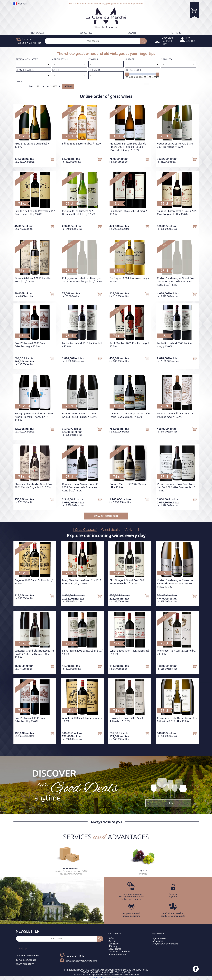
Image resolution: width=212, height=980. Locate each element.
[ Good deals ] (110, 530)
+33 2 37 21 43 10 (75, 956)
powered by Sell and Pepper (97, 978)
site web (108, 978)
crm (122, 978)
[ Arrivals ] (131, 530)
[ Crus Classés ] (85, 530)
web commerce (116, 978)
